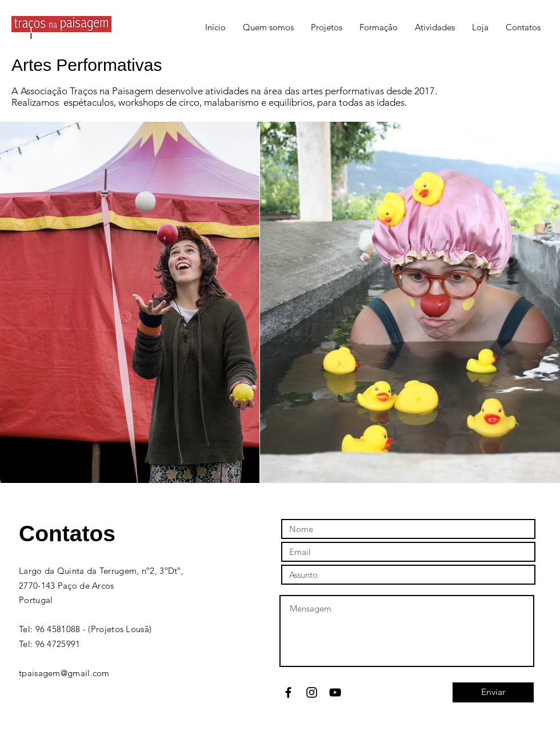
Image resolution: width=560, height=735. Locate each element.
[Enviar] (493, 692)
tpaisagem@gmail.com (64, 673)
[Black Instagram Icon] (312, 692)
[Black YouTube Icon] (335, 692)
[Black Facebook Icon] (288, 692)
